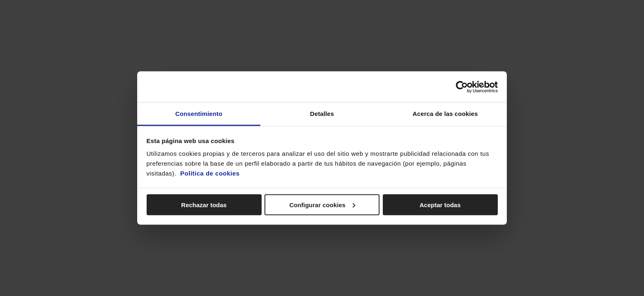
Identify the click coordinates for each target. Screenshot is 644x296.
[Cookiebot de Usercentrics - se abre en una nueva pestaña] (462, 87)
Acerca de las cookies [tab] (445, 114)
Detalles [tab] (322, 114)
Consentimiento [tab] (199, 114)
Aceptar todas (440, 205)
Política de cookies (210, 173)
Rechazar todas (204, 205)
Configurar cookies (322, 205)
